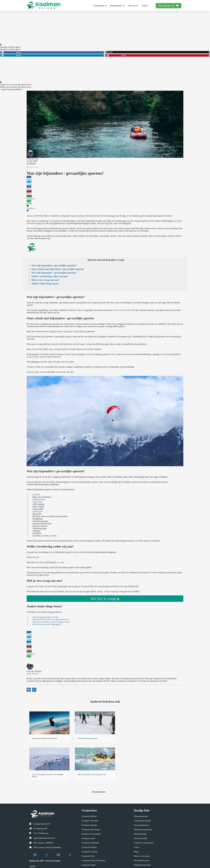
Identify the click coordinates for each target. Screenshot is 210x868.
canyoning (126, 310)
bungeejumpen (33, 357)
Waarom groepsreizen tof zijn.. (46, 617)
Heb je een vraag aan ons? (45, 280)
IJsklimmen (37, 511)
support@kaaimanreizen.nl (44, 838)
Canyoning (37, 502)
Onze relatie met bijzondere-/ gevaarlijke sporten (58, 269)
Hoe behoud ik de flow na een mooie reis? (50, 619)
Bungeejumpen (39, 499)
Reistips (32, 163)
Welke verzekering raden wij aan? (50, 276)
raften (116, 310)
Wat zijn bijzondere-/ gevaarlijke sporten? (54, 265)
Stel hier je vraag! (103, 599)
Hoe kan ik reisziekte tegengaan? (47, 624)
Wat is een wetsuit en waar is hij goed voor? (51, 622)
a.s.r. (58, 562)
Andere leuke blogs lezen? (45, 284)
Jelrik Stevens (33, 159)
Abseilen (36, 495)
